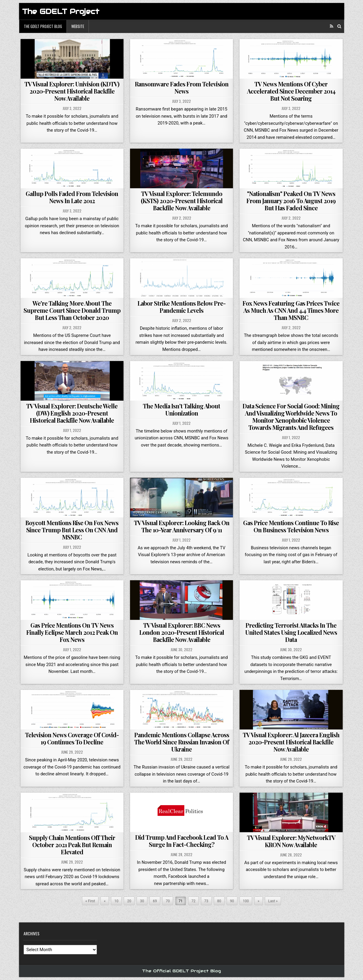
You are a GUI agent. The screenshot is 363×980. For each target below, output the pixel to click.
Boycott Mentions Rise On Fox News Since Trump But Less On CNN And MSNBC (72, 530)
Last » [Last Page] (273, 901)
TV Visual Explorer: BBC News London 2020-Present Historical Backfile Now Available (182, 632)
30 (142, 901)
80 (219, 901)
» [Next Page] (259, 901)
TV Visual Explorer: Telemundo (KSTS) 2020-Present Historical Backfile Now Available (182, 201)
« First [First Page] (90, 901)
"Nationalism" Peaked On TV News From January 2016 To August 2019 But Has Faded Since (291, 201)
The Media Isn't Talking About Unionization (181, 409)
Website (78, 26)
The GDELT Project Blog (43, 26)
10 (116, 901)
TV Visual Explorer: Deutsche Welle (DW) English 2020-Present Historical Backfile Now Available (72, 413)
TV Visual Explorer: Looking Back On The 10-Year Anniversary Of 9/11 (182, 526)
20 (129, 901)
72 (194, 901)
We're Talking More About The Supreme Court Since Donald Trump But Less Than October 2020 (72, 310)
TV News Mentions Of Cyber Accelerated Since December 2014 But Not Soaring (291, 91)
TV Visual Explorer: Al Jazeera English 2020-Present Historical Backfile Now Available (291, 742)
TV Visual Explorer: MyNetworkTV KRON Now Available (291, 841)
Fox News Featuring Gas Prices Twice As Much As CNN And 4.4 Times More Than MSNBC (291, 310)
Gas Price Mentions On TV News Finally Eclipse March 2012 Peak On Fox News (72, 632)
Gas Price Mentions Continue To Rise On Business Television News (291, 526)
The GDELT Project (61, 11)
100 (246, 901)
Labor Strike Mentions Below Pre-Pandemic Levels (181, 307)
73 (206, 901)
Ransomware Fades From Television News (182, 87)
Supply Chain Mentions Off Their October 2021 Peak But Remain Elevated (72, 845)
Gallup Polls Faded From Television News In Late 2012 (72, 197)
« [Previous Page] (105, 901)
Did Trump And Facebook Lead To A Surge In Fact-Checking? (182, 841)
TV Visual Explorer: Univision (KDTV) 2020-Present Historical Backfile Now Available (72, 91)
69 (155, 901)
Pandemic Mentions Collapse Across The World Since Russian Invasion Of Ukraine (182, 742)
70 (168, 901)
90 (232, 901)
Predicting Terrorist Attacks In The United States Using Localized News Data (291, 632)
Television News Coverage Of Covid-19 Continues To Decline (72, 738)
